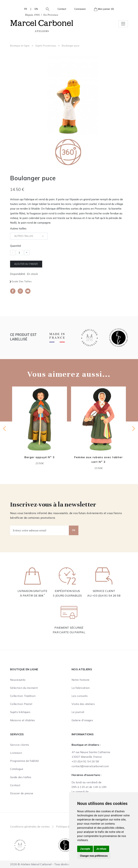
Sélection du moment (24, 688)
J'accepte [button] (85, 849)
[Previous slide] (5, 429)
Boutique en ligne (20, 46)
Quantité (16, 246)
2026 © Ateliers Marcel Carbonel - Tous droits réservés (45, 864)
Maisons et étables (23, 720)
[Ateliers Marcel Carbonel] (42, 22)
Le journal (78, 712)
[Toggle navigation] (123, 24)
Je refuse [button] (101, 849)
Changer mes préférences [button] (94, 856)
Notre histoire (80, 680)
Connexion (80, 9)
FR (26, 9)
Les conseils (80, 696)
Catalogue (17, 769)
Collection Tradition (23, 696)
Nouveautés (18, 680)
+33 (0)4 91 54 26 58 (106, 596)
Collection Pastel (21, 704)
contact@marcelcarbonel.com (90, 766)
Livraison (16, 753)
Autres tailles (18, 228)
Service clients (20, 745)
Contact (62, 9)
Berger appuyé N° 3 (40, 457)
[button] (46, 9)
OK (74, 530)
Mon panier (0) (104, 9)
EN (36, 9)
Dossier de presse (22, 793)
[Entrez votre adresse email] (40, 530)
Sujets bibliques (20, 712)
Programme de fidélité (25, 761)
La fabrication (81, 688)
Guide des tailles (22, 281)
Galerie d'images (82, 720)
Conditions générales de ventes (30, 827)
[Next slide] (133, 429)
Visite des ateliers (83, 704)
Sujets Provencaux (46, 46)
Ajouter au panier (26, 264)
